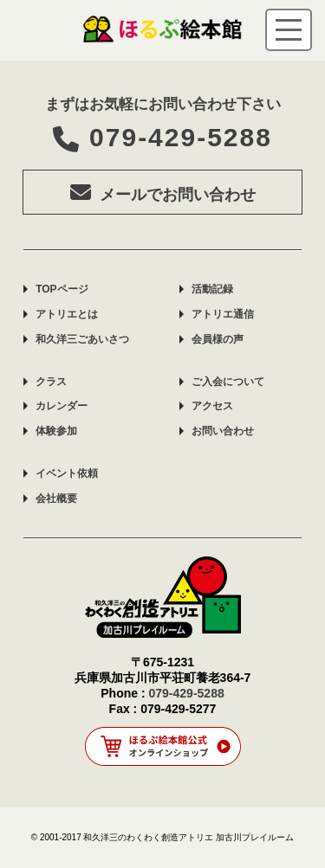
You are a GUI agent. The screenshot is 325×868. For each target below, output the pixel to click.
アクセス (212, 406)
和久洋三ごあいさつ (82, 339)
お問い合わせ (223, 431)
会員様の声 (218, 339)
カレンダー (62, 406)
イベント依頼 (67, 473)
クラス (51, 382)
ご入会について (228, 382)
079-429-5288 (162, 137)
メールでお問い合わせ (163, 192)
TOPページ (62, 289)
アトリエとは (67, 314)
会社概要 (56, 498)
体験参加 (56, 431)
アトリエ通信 (223, 314)
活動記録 (212, 289)
